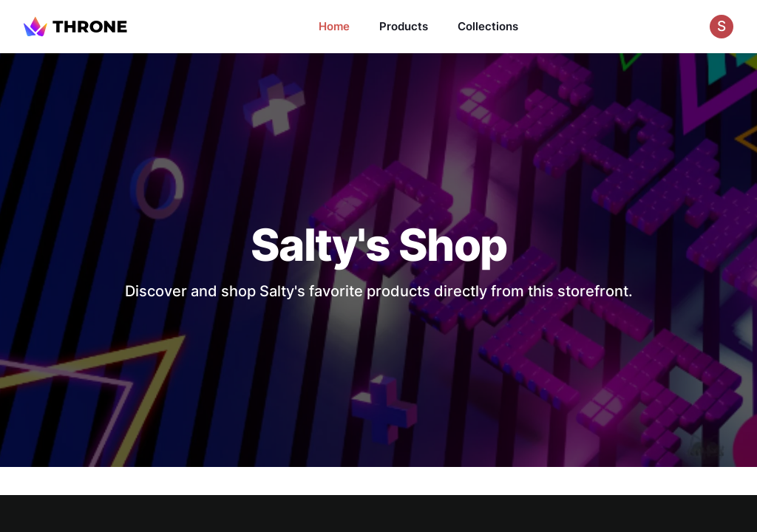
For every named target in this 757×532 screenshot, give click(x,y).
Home (334, 26)
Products (404, 26)
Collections (488, 26)
